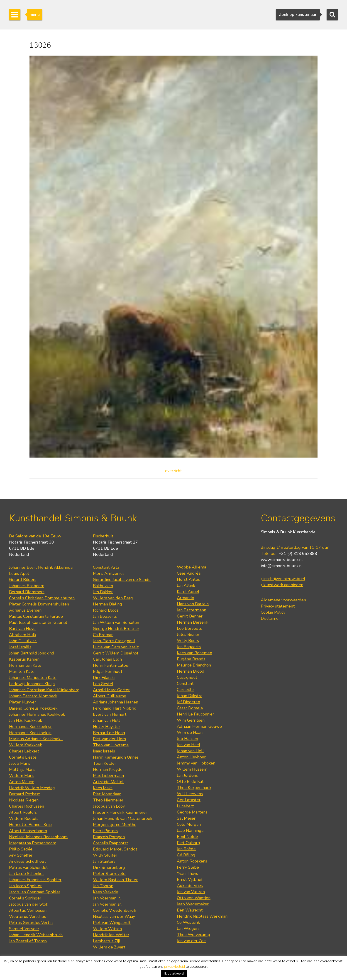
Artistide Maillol (108, 782)
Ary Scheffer (21, 855)
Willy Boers (188, 641)
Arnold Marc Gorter (111, 690)
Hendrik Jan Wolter (111, 935)
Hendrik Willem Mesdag (32, 788)
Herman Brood (191, 671)
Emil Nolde (187, 837)
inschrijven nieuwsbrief (283, 579)
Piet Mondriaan (107, 794)
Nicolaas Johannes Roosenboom (38, 837)
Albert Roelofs (23, 812)
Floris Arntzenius (109, 573)
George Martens (192, 812)
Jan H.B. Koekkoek (26, 720)
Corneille (185, 690)
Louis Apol (19, 573)
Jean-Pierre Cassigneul (114, 641)
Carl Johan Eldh (107, 659)
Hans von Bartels (193, 604)
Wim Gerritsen (191, 720)
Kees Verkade (106, 892)
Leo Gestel (103, 684)
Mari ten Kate (22, 671)
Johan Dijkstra (190, 696)
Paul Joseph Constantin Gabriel (38, 622)
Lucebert (185, 806)
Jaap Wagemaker (193, 904)
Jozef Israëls (20, 647)
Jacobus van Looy (109, 806)
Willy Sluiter (105, 855)
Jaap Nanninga (190, 831)
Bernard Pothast (24, 794)
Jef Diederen (188, 702)
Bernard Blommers (27, 592)
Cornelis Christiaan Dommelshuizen (42, 598)
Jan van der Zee (191, 941)
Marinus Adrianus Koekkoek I (36, 739)
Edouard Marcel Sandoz (115, 849)
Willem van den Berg (113, 598)
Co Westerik (188, 922)
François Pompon (109, 837)
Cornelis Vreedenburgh (115, 910)
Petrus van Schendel (28, 867)
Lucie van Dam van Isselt (116, 647)
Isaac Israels (104, 751)
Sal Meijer (186, 818)
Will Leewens (190, 794)
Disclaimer (270, 618)
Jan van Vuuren (191, 892)
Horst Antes (188, 579)
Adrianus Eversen (25, 610)
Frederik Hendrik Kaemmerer (120, 812)
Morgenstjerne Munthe (115, 825)
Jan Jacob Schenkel (26, 874)
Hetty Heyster (107, 727)
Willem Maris (22, 776)
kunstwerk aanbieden (282, 585)
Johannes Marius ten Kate (33, 678)
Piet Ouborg (188, 843)
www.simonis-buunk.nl (282, 560)
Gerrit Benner (190, 616)
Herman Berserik (193, 622)
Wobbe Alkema (192, 567)
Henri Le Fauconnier (195, 714)
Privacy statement (278, 606)
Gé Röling (186, 855)
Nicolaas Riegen (24, 800)
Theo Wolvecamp (193, 935)
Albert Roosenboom (28, 831)
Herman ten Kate (25, 665)
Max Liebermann (108, 776)
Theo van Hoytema (111, 745)
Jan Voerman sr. (107, 904)
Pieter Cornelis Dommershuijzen (39, 604)
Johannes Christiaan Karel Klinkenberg (44, 690)
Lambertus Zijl (107, 941)
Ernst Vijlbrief (190, 880)
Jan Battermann (192, 610)
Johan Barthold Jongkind (32, 653)
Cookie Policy (273, 612)
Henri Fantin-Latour (111, 665)
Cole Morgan (189, 824)
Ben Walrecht (190, 910)
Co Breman (103, 635)
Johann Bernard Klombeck (33, 696)
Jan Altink (186, 586)
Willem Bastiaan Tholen (116, 880)
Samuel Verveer (24, 929)
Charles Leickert (24, 751)
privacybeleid (175, 967)
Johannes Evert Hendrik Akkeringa (41, 567)
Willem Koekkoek (26, 745)
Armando (186, 598)
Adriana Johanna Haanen (116, 702)
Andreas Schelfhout (28, 861)
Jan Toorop (103, 886)
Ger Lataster (189, 800)
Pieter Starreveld (109, 874)
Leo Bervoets (189, 628)
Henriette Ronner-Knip (30, 825)
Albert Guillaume (110, 696)
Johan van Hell (106, 720)
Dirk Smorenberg (109, 867)
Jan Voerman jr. (107, 898)
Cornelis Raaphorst (111, 843)
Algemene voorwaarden (283, 600)
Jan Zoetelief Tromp (28, 941)
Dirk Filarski (104, 678)
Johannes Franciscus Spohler (35, 880)
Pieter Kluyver (23, 702)
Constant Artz (106, 567)
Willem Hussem (192, 769)
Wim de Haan (190, 733)
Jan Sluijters (104, 861)
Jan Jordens (187, 775)
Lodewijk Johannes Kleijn (32, 684)
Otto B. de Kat (190, 782)
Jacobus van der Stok (29, 904)
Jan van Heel (189, 745)
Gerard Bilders (23, 580)
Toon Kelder (105, 763)
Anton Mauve (22, 782)
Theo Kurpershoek (194, 788)
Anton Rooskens (192, 861)
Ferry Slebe (188, 867)
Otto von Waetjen (194, 898)
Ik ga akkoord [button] (174, 974)
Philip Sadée (21, 849)
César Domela (190, 708)
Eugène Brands (191, 659)
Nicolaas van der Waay (114, 916)
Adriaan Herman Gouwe (199, 726)
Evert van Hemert (110, 714)
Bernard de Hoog (109, 733)
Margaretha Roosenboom (33, 843)
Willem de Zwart (109, 947)
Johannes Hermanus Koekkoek (37, 714)
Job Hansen (187, 739)
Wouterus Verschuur (29, 916)
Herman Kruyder (109, 769)
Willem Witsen (107, 929)
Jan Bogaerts (105, 616)
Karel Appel (188, 592)
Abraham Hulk (23, 635)
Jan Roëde (186, 849)
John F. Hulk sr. (23, 641)
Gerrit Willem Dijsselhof (116, 653)
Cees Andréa (189, 573)
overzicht (173, 471)
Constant (185, 684)
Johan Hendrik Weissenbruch (36, 935)
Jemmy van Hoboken (196, 763)
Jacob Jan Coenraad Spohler (35, 892)
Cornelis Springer (25, 898)
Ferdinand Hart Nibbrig (115, 708)
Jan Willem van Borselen (116, 622)
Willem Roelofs (24, 818)
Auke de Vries (190, 886)
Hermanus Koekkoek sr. (31, 727)
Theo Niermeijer (108, 800)
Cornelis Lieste (23, 757)
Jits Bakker (103, 592)
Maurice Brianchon (194, 665)
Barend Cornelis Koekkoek (33, 708)
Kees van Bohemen (194, 653)
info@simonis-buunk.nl (282, 566)
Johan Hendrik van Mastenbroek (123, 818)
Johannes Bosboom (27, 586)
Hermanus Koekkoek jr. (30, 733)
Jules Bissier (188, 635)
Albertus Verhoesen (28, 910)
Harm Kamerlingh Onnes (116, 757)
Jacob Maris (20, 763)
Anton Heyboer (191, 757)
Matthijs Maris (22, 769)
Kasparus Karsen (24, 659)
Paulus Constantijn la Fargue (36, 616)
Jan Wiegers (188, 929)
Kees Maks (103, 788)
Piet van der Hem (109, 739)
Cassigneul (187, 677)
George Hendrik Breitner (116, 629)
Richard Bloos (106, 610)
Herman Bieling (108, 604)
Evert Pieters (105, 831)
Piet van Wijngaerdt (112, 923)
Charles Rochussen (27, 806)
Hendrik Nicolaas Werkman (202, 916)
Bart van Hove (22, 629)
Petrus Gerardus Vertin (31, 923)
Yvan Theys (187, 873)
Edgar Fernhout (108, 671)
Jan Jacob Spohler (25, 886)
